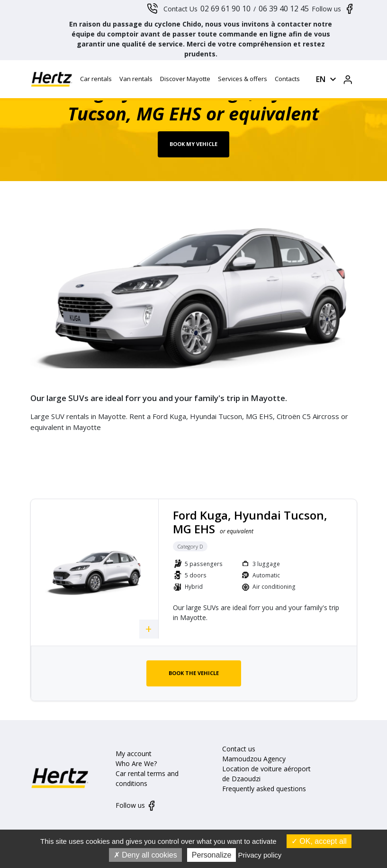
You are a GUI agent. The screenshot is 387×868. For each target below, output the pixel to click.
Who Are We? (136, 763)
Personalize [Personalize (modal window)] (212, 855)
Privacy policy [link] (260, 855)
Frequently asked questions (264, 789)
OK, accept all (319, 841)
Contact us (239, 749)
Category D (190, 546)
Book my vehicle (193, 144)
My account (134, 754)
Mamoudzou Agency (254, 759)
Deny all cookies (145, 855)
